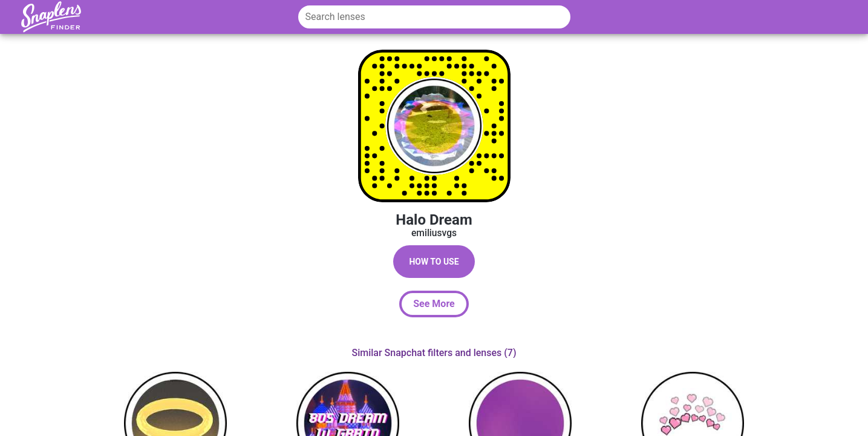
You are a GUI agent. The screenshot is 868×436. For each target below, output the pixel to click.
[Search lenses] (434, 17)
